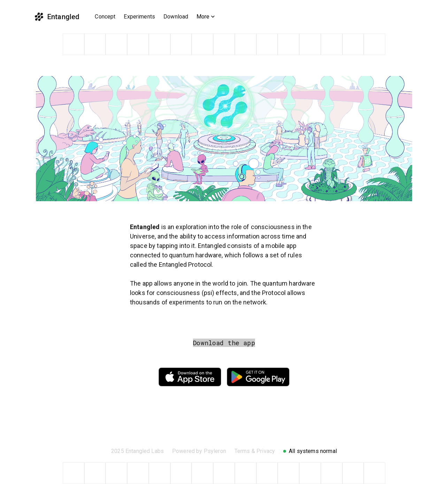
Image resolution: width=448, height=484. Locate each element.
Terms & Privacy (255, 451)
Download (176, 17)
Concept (105, 17)
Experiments (139, 17)
